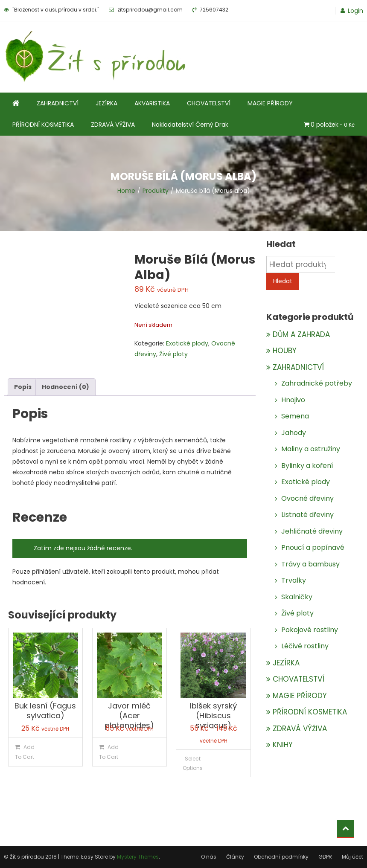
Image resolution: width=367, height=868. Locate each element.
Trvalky (294, 580)
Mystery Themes (138, 857)
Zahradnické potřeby (317, 383)
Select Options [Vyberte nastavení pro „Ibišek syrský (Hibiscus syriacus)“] (193, 763)
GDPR (325, 857)
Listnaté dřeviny (307, 515)
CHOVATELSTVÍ (209, 103)
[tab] (23, 387)
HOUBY (285, 351)
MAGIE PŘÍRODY (270, 103)
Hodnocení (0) (66, 387)
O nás (209, 857)
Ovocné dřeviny (307, 498)
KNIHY (283, 745)
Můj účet (352, 857)
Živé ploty (173, 354)
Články (235, 857)
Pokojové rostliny (310, 630)
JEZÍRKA (106, 103)
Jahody (294, 433)
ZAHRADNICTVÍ (58, 103)
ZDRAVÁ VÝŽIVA (113, 125)
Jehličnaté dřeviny (312, 531)
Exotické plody (187, 343)
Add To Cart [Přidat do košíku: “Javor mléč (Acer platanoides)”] (109, 752)
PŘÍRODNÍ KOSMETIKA (43, 125)
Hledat (283, 281)
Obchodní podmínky (281, 857)
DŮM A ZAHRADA (301, 334)
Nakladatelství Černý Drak (190, 125)
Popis (23, 387)
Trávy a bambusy (310, 564)
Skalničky (297, 597)
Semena (295, 416)
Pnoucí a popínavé (313, 547)
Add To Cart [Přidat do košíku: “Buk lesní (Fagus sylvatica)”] (25, 752)
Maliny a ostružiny (311, 449)
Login (355, 11)
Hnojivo (293, 400)
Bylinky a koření (307, 466)
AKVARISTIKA (152, 103)
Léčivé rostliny (305, 646)
